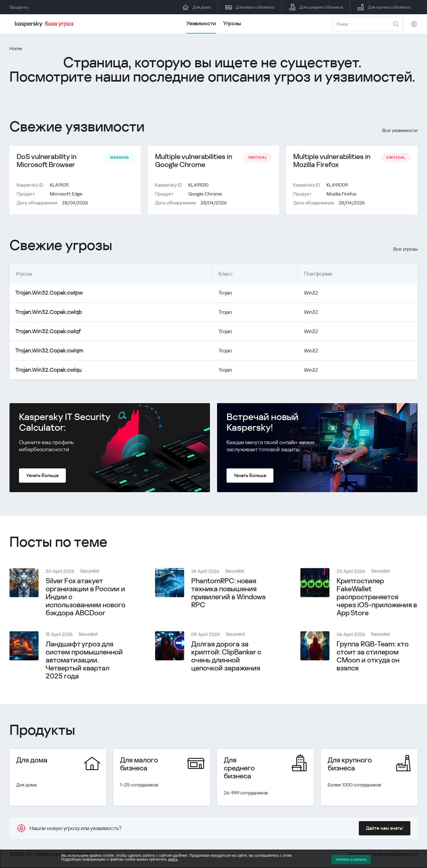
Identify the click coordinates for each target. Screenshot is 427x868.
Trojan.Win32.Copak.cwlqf (45, 332)
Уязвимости (201, 23)
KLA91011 (59, 186)
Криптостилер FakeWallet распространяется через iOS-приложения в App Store (377, 598)
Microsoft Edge (66, 195)
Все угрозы (405, 250)
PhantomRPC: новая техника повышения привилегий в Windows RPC (228, 594)
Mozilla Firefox (341, 195)
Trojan (218, 294)
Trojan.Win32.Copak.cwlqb (46, 313)
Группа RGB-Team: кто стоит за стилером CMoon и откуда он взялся (373, 657)
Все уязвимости (400, 130)
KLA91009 (337, 186)
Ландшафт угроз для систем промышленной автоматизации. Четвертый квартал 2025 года (84, 661)
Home (16, 49)
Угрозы (232, 23)
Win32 (307, 294)
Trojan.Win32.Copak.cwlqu (46, 371)
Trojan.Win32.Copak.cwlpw (46, 294)
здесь (173, 859)
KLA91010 (198, 186)
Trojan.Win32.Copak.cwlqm (46, 352)
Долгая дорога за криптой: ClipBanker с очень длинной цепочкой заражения (226, 657)
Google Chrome (205, 195)
